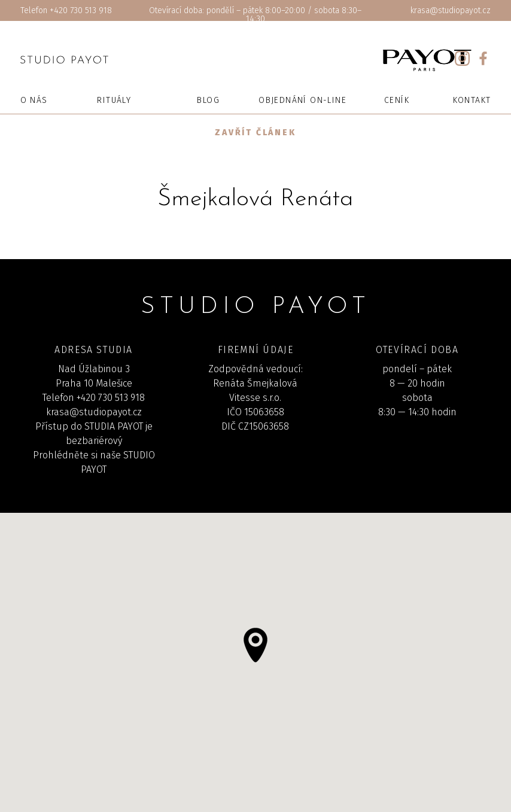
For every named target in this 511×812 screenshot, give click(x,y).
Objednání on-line (302, 100)
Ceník (397, 100)
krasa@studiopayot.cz (451, 10)
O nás (34, 100)
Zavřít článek (255, 133)
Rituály (114, 100)
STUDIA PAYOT (114, 426)
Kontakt (472, 100)
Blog (208, 100)
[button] (255, 645)
